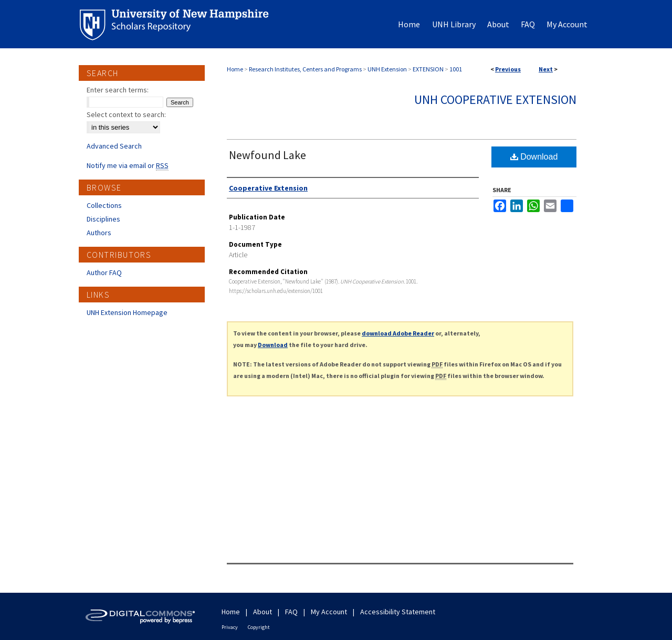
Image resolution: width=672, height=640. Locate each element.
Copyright (259, 627)
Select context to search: (126, 114)
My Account (329, 612)
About (262, 612)
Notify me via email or (128, 165)
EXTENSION (428, 69)
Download (534, 157)
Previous (508, 69)
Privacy (230, 627)
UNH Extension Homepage (127, 312)
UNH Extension (387, 69)
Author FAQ (104, 272)
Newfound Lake (267, 155)
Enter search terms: (118, 90)
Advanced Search (114, 146)
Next (546, 69)
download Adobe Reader (398, 333)
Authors (99, 233)
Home (235, 69)
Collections (104, 205)
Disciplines (103, 219)
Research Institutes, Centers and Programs (305, 69)
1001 (456, 69)
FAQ (291, 612)
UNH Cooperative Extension (495, 99)
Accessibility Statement (398, 612)
